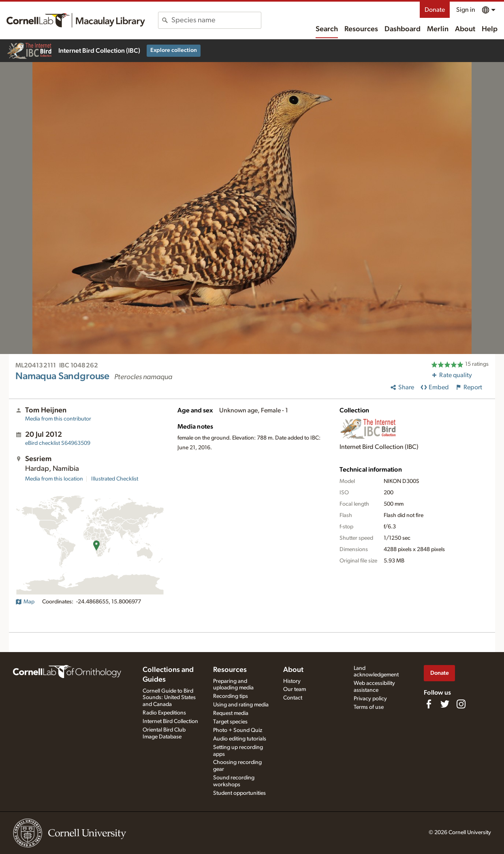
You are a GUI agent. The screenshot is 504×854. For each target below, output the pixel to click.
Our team (295, 689)
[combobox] (216, 20)
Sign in (466, 10)
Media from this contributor (58, 419)
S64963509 (58, 443)
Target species (230, 722)
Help (490, 29)
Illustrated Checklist (115, 479)
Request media (231, 713)
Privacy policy (370, 699)
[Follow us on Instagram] (461, 704)
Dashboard (403, 29)
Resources (361, 29)
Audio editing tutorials (240, 739)
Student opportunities (239, 793)
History (292, 681)
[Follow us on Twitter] (445, 704)
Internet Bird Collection (170, 721)
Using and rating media (241, 705)
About (465, 29)
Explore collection (174, 50)
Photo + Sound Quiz (238, 730)
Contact (293, 698)
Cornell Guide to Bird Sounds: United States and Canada (169, 698)
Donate (435, 10)
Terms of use (369, 707)
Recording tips (231, 696)
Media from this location (54, 479)
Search (327, 29)
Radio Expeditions (164, 713)
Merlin (438, 29)
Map (25, 602)
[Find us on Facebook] (429, 704)
